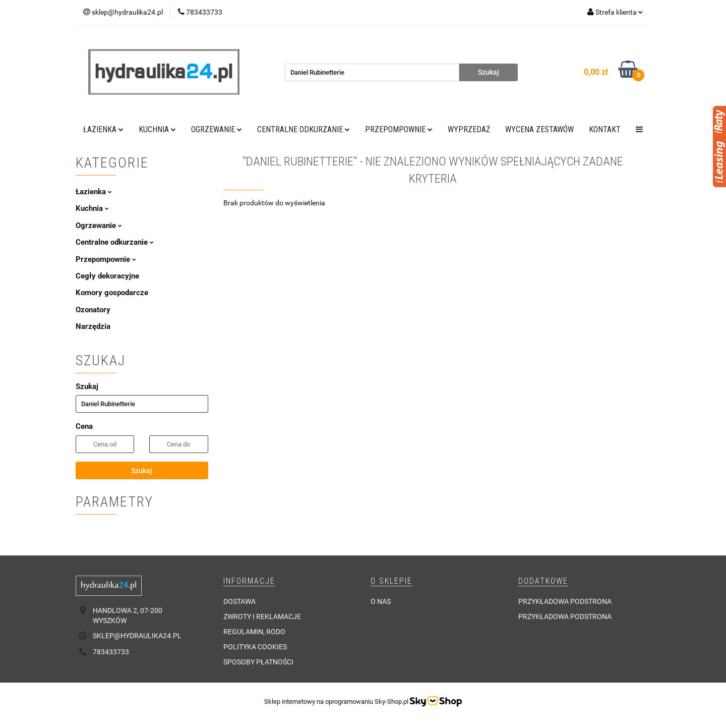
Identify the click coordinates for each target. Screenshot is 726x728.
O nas (381, 601)
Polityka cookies (255, 647)
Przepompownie (399, 129)
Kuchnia (157, 129)
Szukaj (142, 471)
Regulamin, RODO (254, 632)
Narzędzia (93, 326)
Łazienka (103, 129)
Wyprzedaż (469, 129)
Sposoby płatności (258, 662)
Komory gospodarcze (112, 293)
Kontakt (605, 129)
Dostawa (239, 601)
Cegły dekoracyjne (107, 276)
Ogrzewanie (217, 129)
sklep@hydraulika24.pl (137, 636)
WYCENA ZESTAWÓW (539, 129)
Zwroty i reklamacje (262, 617)
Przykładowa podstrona (565, 601)
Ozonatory (93, 310)
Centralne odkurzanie (304, 129)
